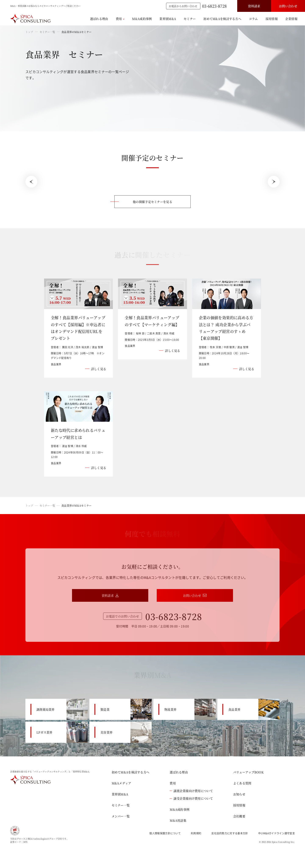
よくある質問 (242, 783)
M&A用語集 (178, 820)
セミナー (190, 19)
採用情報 (272, 19)
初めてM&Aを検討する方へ (222, 19)
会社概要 (239, 816)
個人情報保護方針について (165, 833)
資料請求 (254, 6)
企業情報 (291, 19)
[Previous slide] (31, 182)
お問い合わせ (288, 6)
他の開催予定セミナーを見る (152, 202)
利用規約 (196, 833)
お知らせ (239, 794)
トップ (29, 32)
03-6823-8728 (214, 6)
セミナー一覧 (47, 32)
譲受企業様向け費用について (191, 798)
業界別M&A (168, 19)
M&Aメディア (121, 783)
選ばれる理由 (99, 19)
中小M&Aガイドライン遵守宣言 (277, 833)
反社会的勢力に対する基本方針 (230, 833)
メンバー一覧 (121, 816)
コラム (253, 19)
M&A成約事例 (142, 19)
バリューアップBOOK (248, 772)
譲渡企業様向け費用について (191, 791)
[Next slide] (274, 182)
